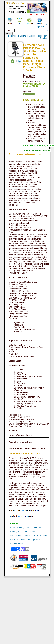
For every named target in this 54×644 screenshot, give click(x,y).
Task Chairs (42, 536)
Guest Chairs (16, 536)
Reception (35, 532)
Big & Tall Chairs (18, 540)
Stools (13, 528)
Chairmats (37, 528)
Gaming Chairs (33, 540)
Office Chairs (29, 536)
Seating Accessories (19, 532)
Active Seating (17, 544)
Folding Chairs (24, 528)
